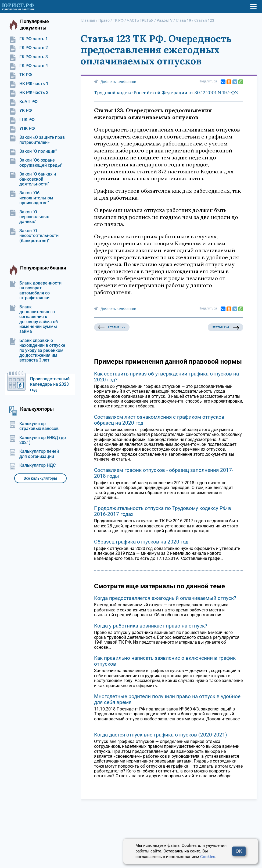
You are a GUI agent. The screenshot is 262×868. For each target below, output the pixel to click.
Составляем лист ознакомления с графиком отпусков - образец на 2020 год (161, 420)
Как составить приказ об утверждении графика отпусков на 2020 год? (166, 377)
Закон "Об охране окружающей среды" (36, 163)
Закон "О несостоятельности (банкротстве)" (34, 236)
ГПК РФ (22, 120)
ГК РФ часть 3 (29, 57)
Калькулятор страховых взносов (34, 426)
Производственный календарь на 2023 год (50, 384)
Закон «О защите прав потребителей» (37, 140)
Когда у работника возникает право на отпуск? (151, 626)
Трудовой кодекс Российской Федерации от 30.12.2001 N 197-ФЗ (166, 93)
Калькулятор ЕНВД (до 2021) (38, 440)
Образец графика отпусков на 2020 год (141, 542)
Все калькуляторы (40, 478)
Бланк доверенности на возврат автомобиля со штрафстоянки (35, 291)
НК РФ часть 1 (29, 84)
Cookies (208, 857)
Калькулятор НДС (33, 465)
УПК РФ (22, 129)
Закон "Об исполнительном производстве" (31, 198)
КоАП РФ (24, 102)
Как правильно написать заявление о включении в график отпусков (165, 661)
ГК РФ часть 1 (29, 39)
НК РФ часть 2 (29, 93)
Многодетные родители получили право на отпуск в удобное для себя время (167, 699)
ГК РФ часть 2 (29, 48)
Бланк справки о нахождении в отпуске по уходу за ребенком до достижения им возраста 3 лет (37, 351)
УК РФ (21, 111)
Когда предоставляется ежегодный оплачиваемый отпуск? (165, 598)
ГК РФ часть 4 (29, 66)
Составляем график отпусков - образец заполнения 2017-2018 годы (164, 473)
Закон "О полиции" (33, 151)
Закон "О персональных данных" (29, 217)
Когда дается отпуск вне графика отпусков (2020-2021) (161, 735)
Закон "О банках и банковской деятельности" (33, 179)
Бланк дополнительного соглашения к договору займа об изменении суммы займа (34, 319)
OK (239, 851)
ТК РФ (21, 75)
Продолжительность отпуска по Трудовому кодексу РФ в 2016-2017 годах (163, 511)
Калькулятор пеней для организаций (34, 454)
